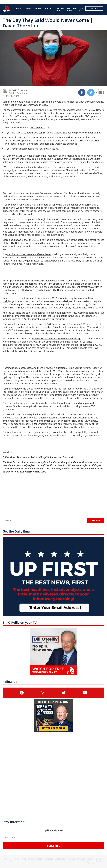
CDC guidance (37, 127)
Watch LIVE (60, 10)
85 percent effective (79, 287)
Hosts (38, 8)
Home (19, 8)
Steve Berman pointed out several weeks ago (56, 338)
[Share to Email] (100, 93)
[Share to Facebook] (82, 93)
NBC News (58, 159)
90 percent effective (52, 284)
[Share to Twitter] (91, 93)
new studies (64, 392)
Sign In (81, 10)
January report (28, 324)
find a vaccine (51, 149)
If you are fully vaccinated (19, 133)
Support (94, 8)
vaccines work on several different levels (29, 254)
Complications (86, 313)
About (29, 8)
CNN (44, 345)
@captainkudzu (48, 457)
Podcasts (49, 8)
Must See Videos (71, 10)
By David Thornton (18, 90)
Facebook (68, 457)
